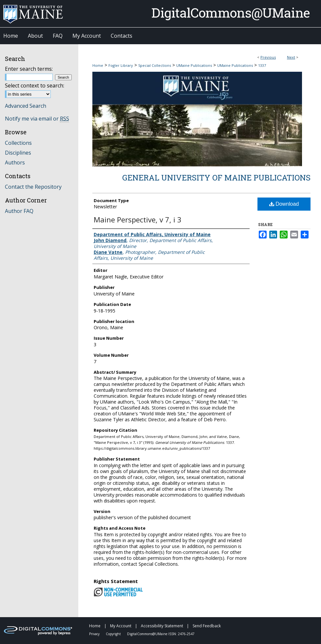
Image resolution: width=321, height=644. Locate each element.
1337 (262, 65)
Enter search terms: (29, 69)
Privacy (95, 634)
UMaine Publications (194, 65)
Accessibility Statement (162, 626)
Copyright (114, 634)
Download (284, 204)
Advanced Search (26, 106)
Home (98, 65)
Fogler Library (121, 65)
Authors (15, 162)
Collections (18, 143)
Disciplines (18, 153)
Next (291, 57)
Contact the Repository (33, 187)
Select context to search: (35, 85)
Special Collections (155, 65)
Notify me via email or (37, 119)
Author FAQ (19, 211)
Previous (268, 57)
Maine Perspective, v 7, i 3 (138, 219)
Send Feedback (207, 626)
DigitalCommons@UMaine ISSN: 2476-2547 (161, 634)
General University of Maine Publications (216, 178)
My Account (121, 626)
